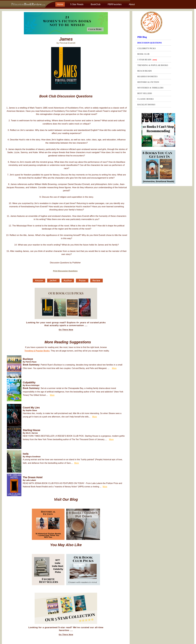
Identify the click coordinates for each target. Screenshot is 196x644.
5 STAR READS (147, 60)
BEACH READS (145, 71)
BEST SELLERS (145, 93)
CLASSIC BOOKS (145, 99)
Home (60, 4)
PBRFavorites (115, 4)
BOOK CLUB (143, 54)
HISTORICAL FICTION (148, 82)
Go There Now (66, 330)
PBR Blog (142, 37)
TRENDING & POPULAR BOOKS (153, 65)
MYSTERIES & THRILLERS (150, 88)
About (132, 4)
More (114, 368)
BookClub (95, 4)
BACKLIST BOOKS (146, 105)
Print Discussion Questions (65, 271)
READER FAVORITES (147, 76)
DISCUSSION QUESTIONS (150, 43)
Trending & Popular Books (37, 351)
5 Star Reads (77, 4)
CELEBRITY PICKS (147, 48)
